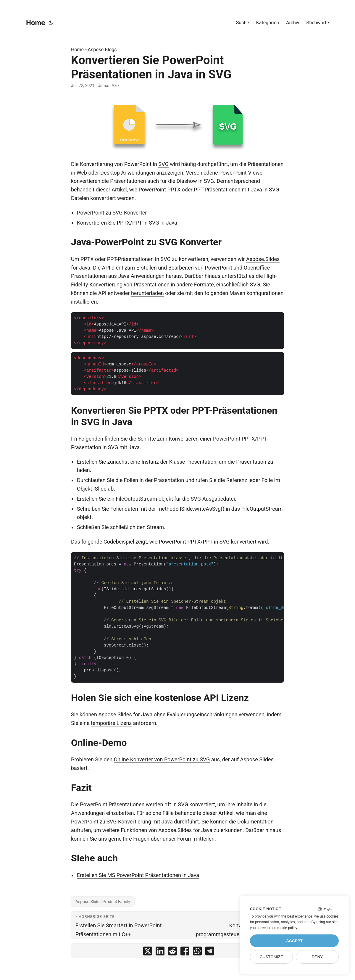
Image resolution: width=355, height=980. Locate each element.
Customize (271, 957)
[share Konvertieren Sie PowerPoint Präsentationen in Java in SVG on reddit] (172, 952)
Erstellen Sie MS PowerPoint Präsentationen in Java (138, 875)
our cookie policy (284, 928)
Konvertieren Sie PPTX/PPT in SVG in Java (127, 223)
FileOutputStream (136, 499)
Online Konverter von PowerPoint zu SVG (162, 759)
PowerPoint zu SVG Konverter (112, 213)
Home (35, 23)
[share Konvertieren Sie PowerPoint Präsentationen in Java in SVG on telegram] (210, 952)
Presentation (201, 462)
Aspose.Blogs (102, 50)
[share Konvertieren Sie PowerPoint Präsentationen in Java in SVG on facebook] (185, 952)
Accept (294, 941)
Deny (317, 957)
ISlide (100, 489)
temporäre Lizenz (111, 723)
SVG (163, 164)
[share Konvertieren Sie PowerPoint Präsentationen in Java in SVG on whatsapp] (197, 952)
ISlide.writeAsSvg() (202, 509)
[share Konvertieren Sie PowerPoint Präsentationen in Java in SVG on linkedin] (160, 952)
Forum (185, 839)
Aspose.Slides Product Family (103, 902)
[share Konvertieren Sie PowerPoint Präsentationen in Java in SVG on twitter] (148, 952)
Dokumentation (255, 822)
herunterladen (147, 293)
